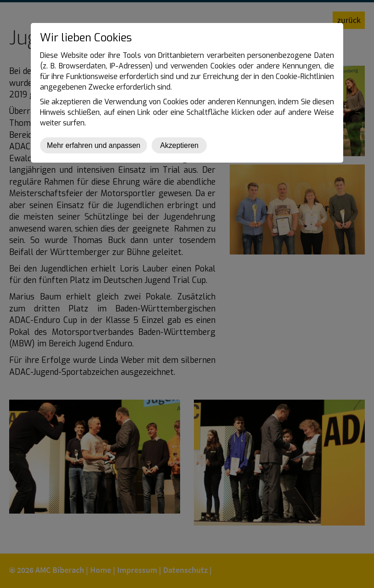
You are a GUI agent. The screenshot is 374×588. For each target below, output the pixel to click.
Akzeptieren (179, 145)
